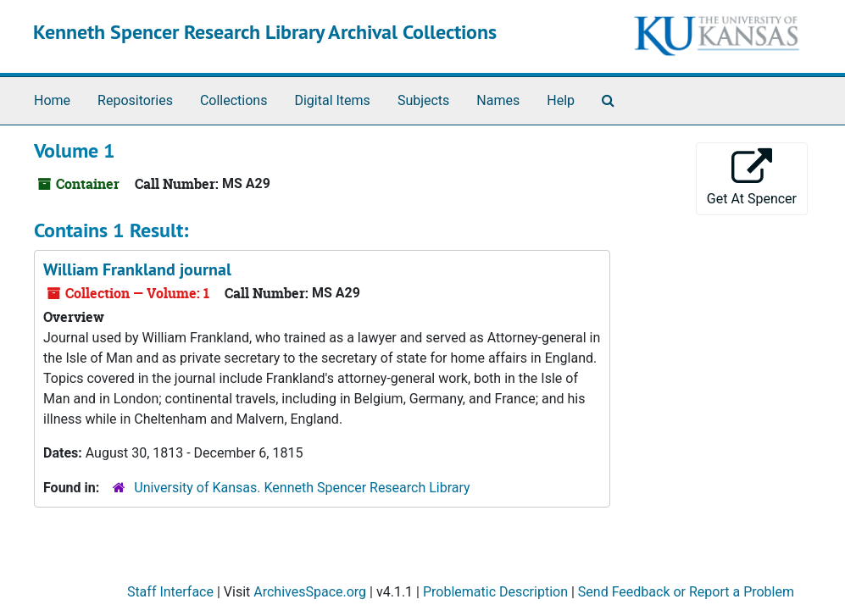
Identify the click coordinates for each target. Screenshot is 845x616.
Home (52, 100)
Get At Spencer (752, 178)
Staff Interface (170, 592)
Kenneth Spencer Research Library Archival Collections (265, 32)
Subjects (423, 100)
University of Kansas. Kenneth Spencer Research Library (302, 488)
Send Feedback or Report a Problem (686, 592)
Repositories (135, 100)
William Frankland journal (137, 269)
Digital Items (332, 100)
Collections (234, 100)
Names (498, 100)
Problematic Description (495, 592)
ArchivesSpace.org (310, 592)
